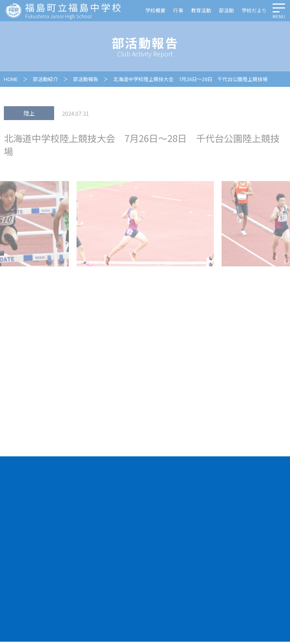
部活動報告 (86, 80)
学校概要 (155, 11)
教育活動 (201, 11)
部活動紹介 (45, 80)
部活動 (226, 11)
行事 (178, 11)
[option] (145, 224)
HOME (11, 80)
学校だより (254, 11)
